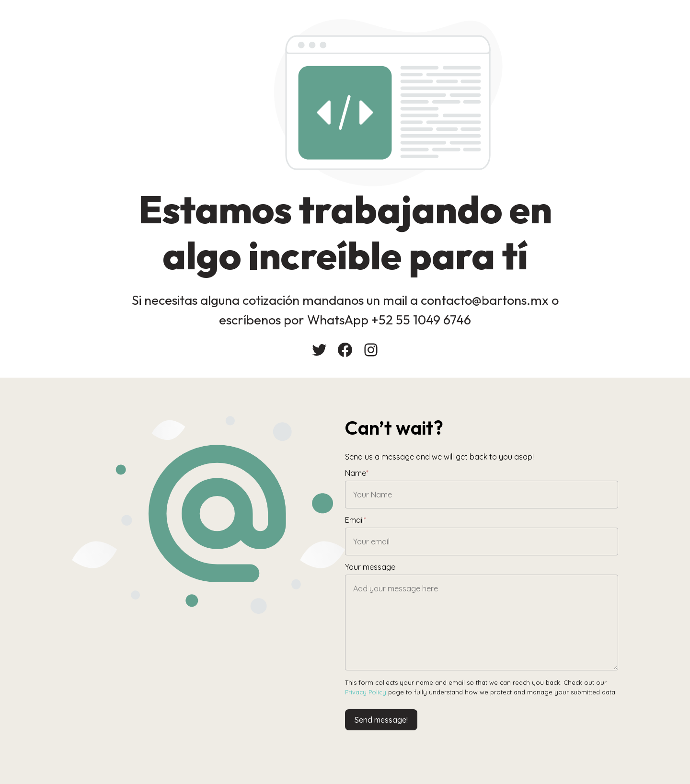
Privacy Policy (366, 692)
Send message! (381, 720)
